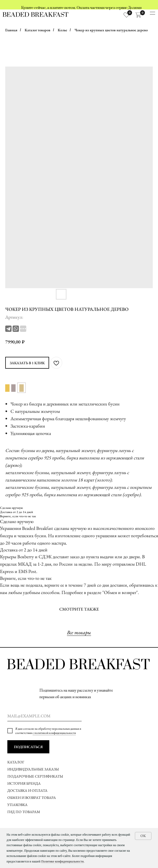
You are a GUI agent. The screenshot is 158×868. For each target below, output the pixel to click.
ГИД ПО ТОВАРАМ (24, 812)
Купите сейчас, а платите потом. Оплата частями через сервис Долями (81, 8)
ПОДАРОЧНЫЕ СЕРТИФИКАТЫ (35, 776)
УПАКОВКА (17, 805)
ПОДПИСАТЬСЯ (28, 747)
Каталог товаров (38, 30)
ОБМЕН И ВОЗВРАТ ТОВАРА (32, 798)
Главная (11, 30)
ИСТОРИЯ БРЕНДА (24, 783)
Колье (62, 30)
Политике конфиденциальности (62, 861)
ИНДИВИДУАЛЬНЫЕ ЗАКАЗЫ (33, 769)
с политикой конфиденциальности (54, 733)
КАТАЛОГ (16, 762)
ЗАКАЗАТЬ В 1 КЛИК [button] (27, 363)
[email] (44, 716)
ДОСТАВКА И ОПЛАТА (28, 790)
